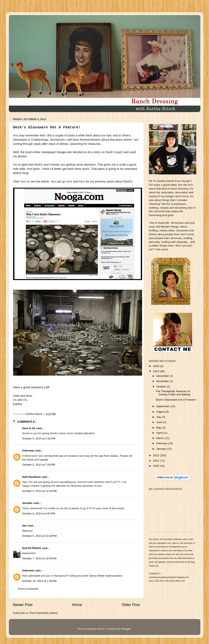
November (163, 381)
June (160, 422)
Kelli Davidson (32, 477)
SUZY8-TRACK (32, 548)
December (163, 376)
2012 (156, 455)
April (160, 433)
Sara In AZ (29, 428)
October (162, 387)
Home (77, 605)
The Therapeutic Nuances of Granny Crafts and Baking (173, 393)
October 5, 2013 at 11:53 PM (39, 491)
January (162, 449)
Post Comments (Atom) (44, 613)
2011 (156, 461)
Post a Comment (28, 589)
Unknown (28, 451)
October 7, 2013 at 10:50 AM (39, 558)
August (161, 412)
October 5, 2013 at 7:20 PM (39, 465)
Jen (24, 526)
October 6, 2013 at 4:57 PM (39, 514)
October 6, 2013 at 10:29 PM (39, 536)
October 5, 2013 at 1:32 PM (39, 438)
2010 (156, 466)
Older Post (131, 605)
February (162, 443)
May (159, 428)
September (163, 406)
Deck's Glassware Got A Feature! (176, 400)
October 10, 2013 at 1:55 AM (39, 581)
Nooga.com (64, 152)
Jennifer (28, 503)
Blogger (126, 629)
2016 (156, 366)
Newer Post (23, 605)
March (161, 438)
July (159, 417)
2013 (156, 371)
